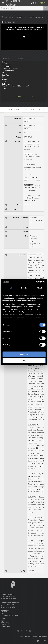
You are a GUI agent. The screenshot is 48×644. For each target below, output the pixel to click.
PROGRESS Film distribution (9, 615)
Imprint (3, 621)
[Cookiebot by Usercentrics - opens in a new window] (36, 282)
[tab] (7, 59)
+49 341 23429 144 (8, 605)
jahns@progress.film (8, 607)
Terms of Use (5, 625)
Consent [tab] (9, 288)
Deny (24, 361)
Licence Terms (5, 627)
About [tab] (39, 288)
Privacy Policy (5, 623)
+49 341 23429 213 (8, 596)
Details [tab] (24, 288)
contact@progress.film (9, 599)
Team (3, 613)
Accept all (24, 354)
